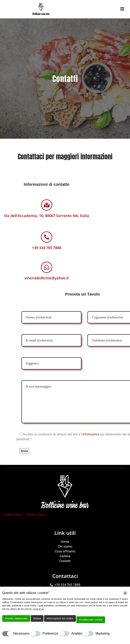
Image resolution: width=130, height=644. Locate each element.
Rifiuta (37, 618)
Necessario (21, 633)
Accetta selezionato (16, 618)
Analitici (77, 633)
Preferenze (50, 633)
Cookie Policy (13, 515)
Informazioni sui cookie (60, 618)
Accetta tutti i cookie (91, 620)
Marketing (102, 633)
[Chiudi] (125, 593)
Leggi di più (38, 609)
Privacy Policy (36, 515)
